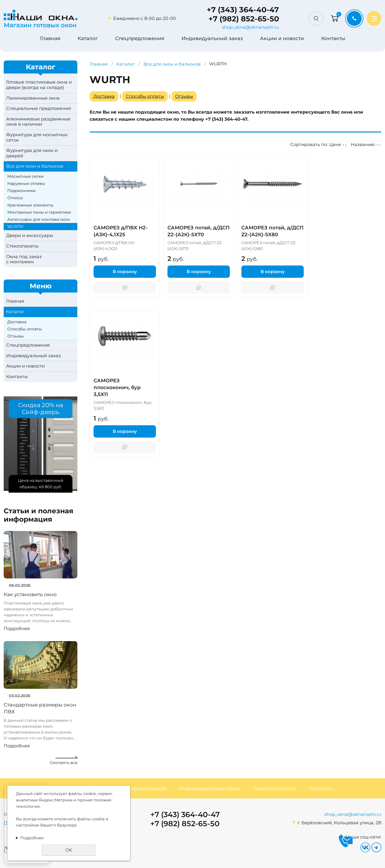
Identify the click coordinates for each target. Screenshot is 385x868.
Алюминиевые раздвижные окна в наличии (38, 122)
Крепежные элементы (30, 205)
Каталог (88, 38)
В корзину (125, 272)
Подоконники (21, 191)
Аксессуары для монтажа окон (39, 219)
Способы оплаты (25, 329)
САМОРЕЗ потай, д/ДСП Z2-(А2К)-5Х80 (272, 231)
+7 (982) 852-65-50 (242, 19)
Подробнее (17, 629)
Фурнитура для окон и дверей (32, 153)
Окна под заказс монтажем (24, 259)
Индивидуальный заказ (212, 38)
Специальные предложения (39, 108)
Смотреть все (64, 763)
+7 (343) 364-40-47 (241, 10)
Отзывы (16, 336)
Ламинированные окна (33, 98)
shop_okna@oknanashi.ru (249, 27)
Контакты (333, 38)
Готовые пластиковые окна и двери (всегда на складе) (39, 85)
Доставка (17, 322)
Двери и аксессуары (30, 235)
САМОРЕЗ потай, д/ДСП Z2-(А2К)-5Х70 (199, 231)
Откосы (15, 198)
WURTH (15, 227)
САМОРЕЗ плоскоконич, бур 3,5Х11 (117, 387)
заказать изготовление (262, 112)
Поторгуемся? (125, 287)
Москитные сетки (25, 176)
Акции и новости (282, 38)
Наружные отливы (26, 184)
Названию (363, 145)
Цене (335, 145)
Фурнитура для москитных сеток (37, 137)
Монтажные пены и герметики (39, 212)
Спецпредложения (140, 38)
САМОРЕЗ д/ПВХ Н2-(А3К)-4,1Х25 (121, 231)
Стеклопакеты (22, 246)
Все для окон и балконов (35, 166)
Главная (50, 38)
